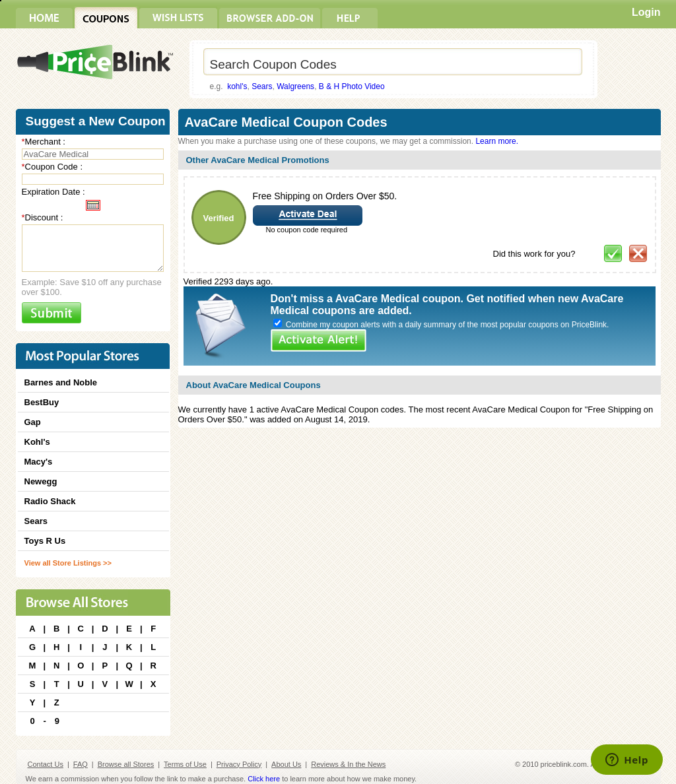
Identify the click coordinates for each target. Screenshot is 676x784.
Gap (33, 422)
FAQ (81, 764)
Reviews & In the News (348, 764)
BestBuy (42, 402)
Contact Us (46, 764)
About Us (286, 764)
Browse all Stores (126, 764)
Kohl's (37, 442)
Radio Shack (50, 501)
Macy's (39, 462)
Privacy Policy (239, 764)
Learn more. (497, 141)
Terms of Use (185, 764)
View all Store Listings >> (68, 563)
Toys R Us (45, 541)
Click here (264, 779)
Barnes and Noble (61, 382)
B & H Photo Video (352, 86)
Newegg (41, 481)
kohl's (237, 86)
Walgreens (295, 86)
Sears (262, 86)
